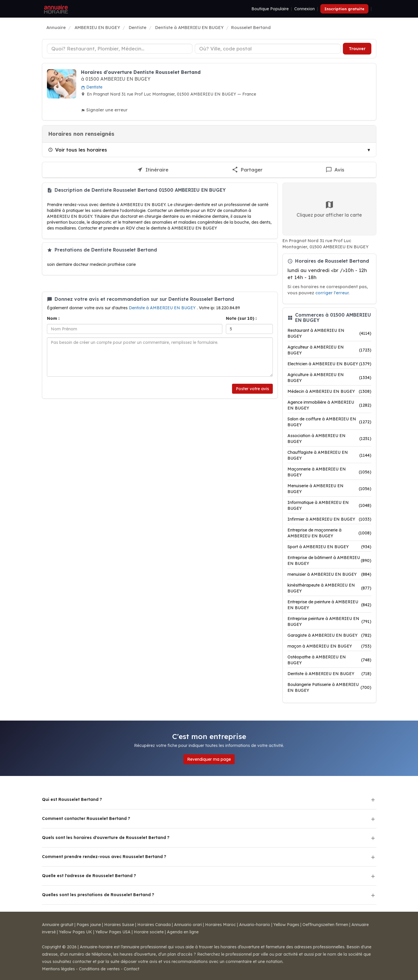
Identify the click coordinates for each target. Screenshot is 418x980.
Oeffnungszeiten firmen (325, 925)
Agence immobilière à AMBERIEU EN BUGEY (329, 405)
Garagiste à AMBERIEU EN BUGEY (329, 635)
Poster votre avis (252, 389)
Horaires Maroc (220, 925)
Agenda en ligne (183, 932)
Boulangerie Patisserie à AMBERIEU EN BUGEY (329, 687)
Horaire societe (149, 932)
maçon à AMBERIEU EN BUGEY (329, 646)
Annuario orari (188, 925)
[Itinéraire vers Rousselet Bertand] (153, 170)
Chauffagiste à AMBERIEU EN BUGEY (329, 455)
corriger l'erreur (332, 293)
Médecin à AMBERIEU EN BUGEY (329, 391)
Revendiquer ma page (209, 759)
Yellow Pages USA (113, 932)
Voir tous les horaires (78, 150)
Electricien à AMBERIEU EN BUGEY (329, 364)
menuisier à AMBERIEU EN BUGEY (329, 574)
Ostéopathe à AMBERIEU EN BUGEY (329, 660)
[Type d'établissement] (120, 49)
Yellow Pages (286, 925)
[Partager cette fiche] (247, 170)
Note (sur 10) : (241, 318)
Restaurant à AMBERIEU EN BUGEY (329, 333)
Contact (132, 969)
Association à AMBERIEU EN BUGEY (329, 439)
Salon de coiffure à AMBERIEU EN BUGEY (329, 422)
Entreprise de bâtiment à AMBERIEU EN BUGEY (329, 561)
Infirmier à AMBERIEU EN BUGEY (329, 519)
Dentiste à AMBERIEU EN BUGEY (163, 308)
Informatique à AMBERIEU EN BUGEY (329, 505)
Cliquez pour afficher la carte (329, 209)
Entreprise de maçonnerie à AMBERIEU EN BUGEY (329, 533)
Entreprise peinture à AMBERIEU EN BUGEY (329, 621)
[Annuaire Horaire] (55, 9)
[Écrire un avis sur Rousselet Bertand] (335, 170)
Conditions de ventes (99, 969)
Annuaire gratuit (58, 925)
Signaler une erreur (104, 110)
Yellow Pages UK (76, 932)
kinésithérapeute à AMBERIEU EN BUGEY (329, 588)
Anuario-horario (255, 925)
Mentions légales (58, 969)
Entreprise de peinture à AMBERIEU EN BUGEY (329, 605)
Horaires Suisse (119, 925)
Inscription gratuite (344, 9)
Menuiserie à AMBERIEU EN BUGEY (329, 489)
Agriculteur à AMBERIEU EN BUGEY (329, 350)
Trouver (357, 49)
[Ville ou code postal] (268, 49)
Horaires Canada (154, 925)
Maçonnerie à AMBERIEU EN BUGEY (329, 472)
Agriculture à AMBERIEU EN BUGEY (329, 378)
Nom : (53, 318)
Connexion (304, 9)
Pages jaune (89, 925)
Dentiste (92, 87)
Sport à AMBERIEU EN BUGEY (329, 547)
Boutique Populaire (270, 9)
